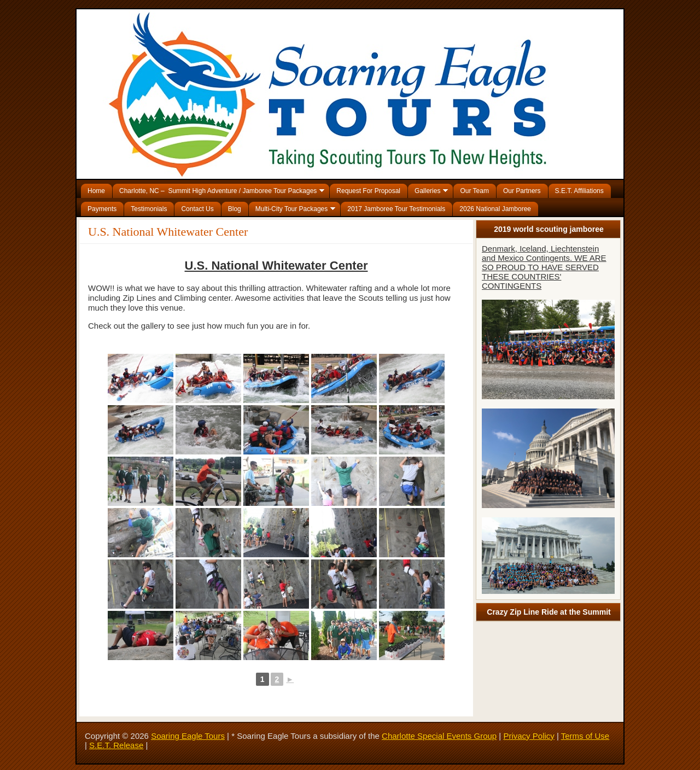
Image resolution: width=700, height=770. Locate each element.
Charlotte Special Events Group (439, 736)
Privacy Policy (529, 736)
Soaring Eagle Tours (188, 736)
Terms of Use (585, 736)
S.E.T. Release (116, 745)
